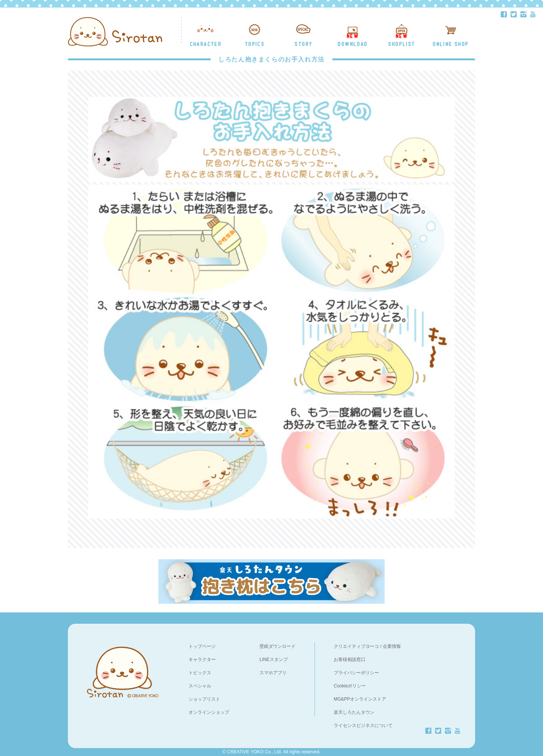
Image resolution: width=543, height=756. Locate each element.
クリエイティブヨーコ (356, 646)
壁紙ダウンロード (278, 646)
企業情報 (392, 646)
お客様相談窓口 (350, 660)
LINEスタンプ (274, 660)
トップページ (202, 646)
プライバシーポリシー (356, 673)
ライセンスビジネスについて (363, 725)
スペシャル (200, 686)
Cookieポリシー (350, 686)
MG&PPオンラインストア (360, 699)
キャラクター (202, 660)
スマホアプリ (273, 673)
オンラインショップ (209, 712)
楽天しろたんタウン (354, 712)
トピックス (200, 673)
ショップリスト (204, 699)
